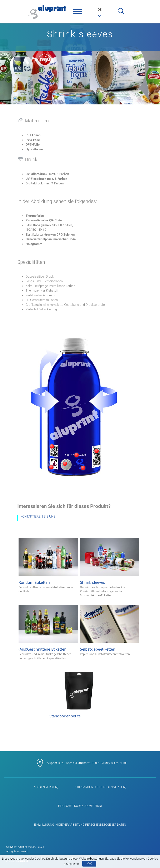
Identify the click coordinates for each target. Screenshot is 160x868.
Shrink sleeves (110, 568)
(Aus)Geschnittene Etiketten (48, 635)
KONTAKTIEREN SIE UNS (38, 517)
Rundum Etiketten (48, 568)
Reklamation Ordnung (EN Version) (100, 787)
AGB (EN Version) (46, 787)
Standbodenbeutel (79, 695)
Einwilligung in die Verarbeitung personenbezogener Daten (80, 825)
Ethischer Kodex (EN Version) (80, 806)
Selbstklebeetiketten (110, 631)
